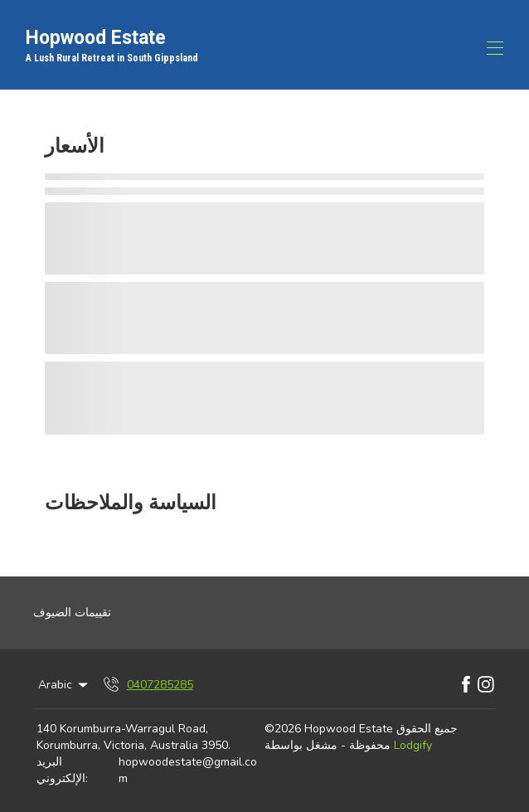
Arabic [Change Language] (64, 685)
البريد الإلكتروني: (62, 770)
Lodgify (413, 745)
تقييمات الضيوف (72, 613)
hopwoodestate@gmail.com (188, 770)
